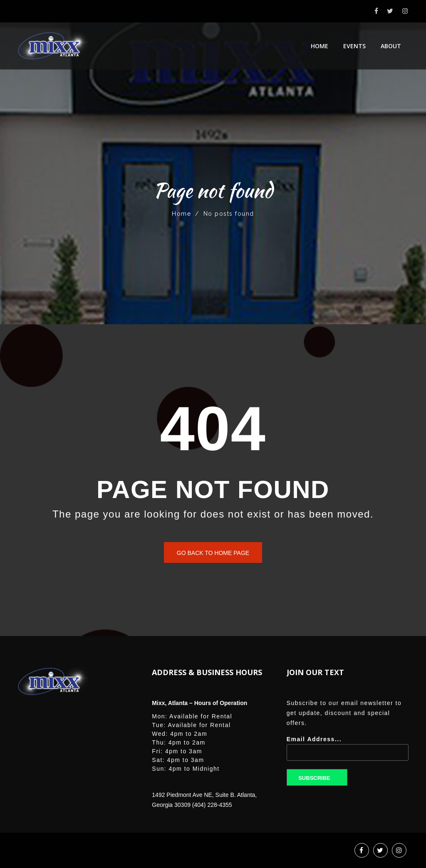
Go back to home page (213, 553)
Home (319, 46)
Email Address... (348, 751)
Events (354, 46)
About (391, 46)
